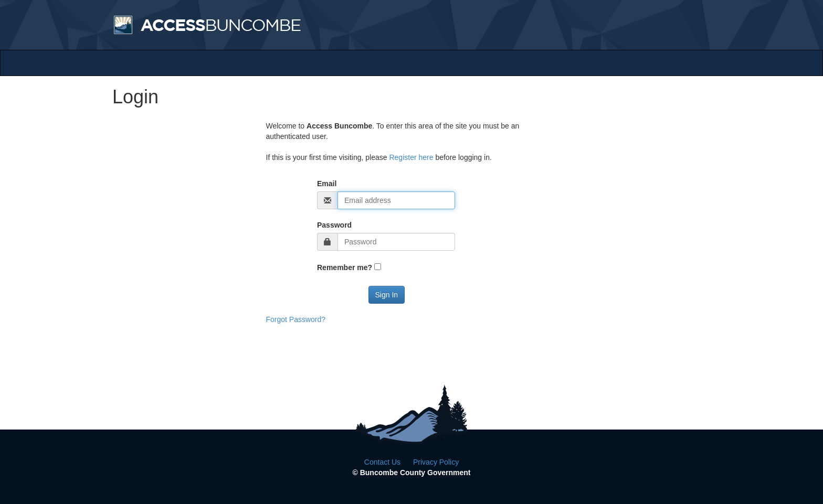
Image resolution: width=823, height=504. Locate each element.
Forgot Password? (296, 319)
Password (334, 225)
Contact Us (382, 462)
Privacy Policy (436, 462)
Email (327, 184)
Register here (411, 157)
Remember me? (345, 267)
